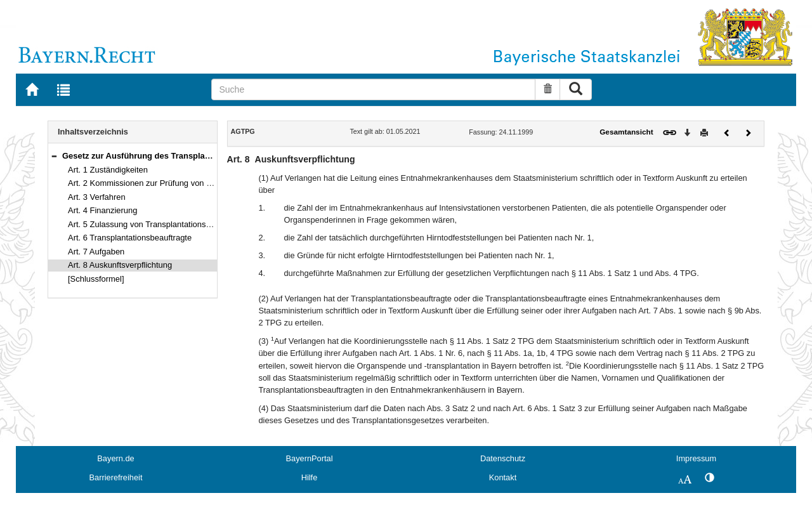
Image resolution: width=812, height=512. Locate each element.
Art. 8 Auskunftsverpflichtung (120, 265)
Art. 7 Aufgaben (96, 252)
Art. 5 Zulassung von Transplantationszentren (151, 224)
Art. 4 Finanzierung (102, 210)
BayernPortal (310, 458)
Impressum (696, 458)
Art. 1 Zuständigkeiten (108, 170)
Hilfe (310, 477)
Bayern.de (115, 458)
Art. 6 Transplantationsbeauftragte (130, 238)
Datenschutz (503, 458)
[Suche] (373, 89)
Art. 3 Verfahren (97, 197)
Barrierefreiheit (116, 477)
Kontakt (503, 477)
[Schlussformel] (96, 279)
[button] (54, 156)
